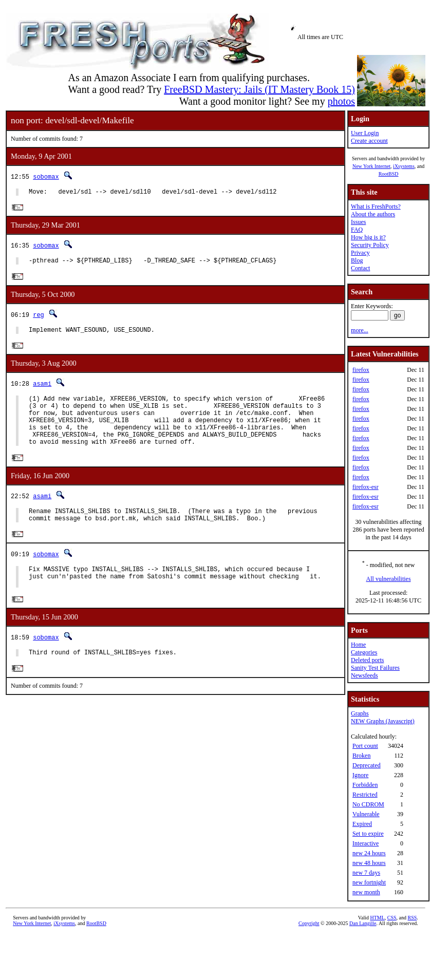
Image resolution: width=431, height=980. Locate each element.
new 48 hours (369, 863)
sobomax (46, 176)
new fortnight (369, 882)
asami (42, 389)
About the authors (373, 214)
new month (366, 892)
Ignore (360, 775)
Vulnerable (366, 814)
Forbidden (365, 785)
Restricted (365, 795)
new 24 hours (369, 853)
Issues (358, 222)
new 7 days (366, 873)
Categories (364, 652)
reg (39, 318)
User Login (365, 133)
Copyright (309, 923)
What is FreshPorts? (376, 206)
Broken (361, 756)
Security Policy (370, 245)
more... (360, 330)
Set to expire (368, 834)
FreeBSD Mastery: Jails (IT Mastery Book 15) (259, 89)
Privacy (360, 253)
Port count (365, 746)
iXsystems (404, 166)
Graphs (360, 713)
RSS (413, 918)
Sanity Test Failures (375, 668)
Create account (369, 141)
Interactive (366, 843)
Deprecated (367, 765)
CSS (392, 918)
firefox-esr (366, 487)
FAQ (357, 230)
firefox (361, 370)
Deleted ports (367, 660)
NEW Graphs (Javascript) (383, 721)
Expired (362, 824)
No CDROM (368, 804)
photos (341, 101)
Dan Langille (363, 923)
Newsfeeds (364, 675)
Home (358, 645)
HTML (377, 918)
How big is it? (368, 237)
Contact (360, 268)
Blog (357, 260)
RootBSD (389, 174)
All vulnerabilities (389, 579)
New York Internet (371, 166)
